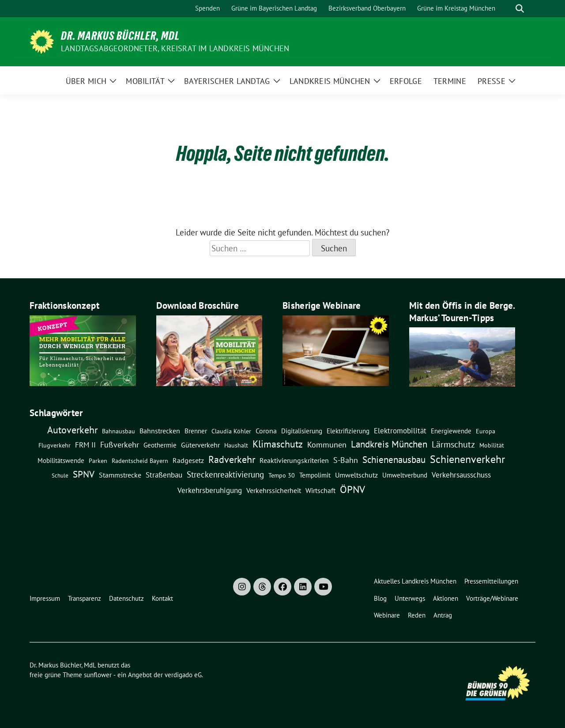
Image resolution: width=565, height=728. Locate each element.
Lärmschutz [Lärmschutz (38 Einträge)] (453, 444)
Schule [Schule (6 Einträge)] (60, 475)
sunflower (98, 675)
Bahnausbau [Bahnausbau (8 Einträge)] (119, 431)
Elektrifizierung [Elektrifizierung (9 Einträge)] (348, 431)
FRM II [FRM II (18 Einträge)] (85, 445)
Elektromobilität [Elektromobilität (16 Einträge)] (400, 431)
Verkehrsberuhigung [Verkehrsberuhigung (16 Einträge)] (210, 490)
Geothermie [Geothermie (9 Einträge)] (160, 445)
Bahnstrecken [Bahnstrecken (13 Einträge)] (160, 431)
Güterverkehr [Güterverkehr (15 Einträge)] (200, 445)
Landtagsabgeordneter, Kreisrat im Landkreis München (175, 48)
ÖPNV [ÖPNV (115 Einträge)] (352, 489)
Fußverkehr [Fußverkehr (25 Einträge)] (120, 445)
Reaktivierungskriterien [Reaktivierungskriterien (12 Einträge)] (294, 460)
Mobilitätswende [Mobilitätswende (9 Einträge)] (61, 461)
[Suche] (507, 9)
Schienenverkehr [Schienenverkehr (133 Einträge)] (467, 459)
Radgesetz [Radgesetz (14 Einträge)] (188, 460)
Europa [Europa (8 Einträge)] (486, 431)
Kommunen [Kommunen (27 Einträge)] (327, 444)
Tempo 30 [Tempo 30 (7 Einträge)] (282, 475)
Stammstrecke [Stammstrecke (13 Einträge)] (120, 475)
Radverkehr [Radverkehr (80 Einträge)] (232, 459)
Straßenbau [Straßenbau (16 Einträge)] (164, 475)
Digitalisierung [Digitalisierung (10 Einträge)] (302, 431)
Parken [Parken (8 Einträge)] (98, 461)
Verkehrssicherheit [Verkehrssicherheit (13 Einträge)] (274, 490)
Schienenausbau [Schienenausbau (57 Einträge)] (394, 460)
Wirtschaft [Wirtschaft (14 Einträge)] (320, 490)
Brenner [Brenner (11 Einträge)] (196, 431)
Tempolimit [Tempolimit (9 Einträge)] (315, 475)
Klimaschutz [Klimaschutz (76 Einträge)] (278, 444)
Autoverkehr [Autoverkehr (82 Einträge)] (72, 430)
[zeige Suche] (520, 9)
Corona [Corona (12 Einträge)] (266, 431)
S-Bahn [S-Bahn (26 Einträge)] (346, 460)
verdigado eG (183, 675)
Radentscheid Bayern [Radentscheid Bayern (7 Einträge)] (140, 461)
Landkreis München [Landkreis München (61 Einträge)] (389, 444)
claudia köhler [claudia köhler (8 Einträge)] (231, 431)
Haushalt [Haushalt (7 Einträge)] (236, 445)
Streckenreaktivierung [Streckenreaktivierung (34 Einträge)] (225, 474)
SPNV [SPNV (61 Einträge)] (84, 474)
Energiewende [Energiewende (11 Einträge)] (451, 431)
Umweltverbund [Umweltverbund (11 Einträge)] (405, 475)
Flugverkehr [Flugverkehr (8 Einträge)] (55, 445)
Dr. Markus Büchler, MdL (120, 36)
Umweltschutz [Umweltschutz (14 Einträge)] (356, 475)
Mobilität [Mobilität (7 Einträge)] (492, 445)
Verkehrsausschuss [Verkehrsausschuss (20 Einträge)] (461, 475)
